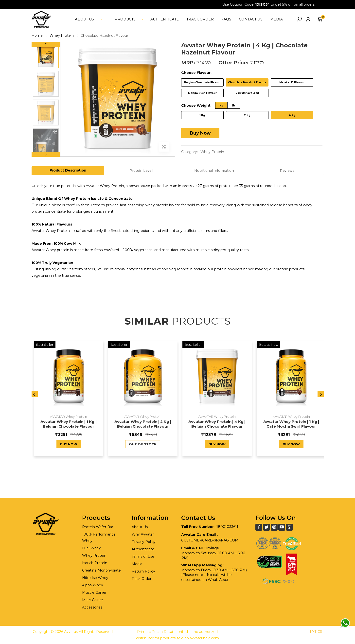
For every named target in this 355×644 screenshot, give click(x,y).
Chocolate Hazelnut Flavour (247, 82)
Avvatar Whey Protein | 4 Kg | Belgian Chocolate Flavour (217, 424)
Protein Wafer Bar (98, 527)
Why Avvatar (143, 534)
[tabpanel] (178, 231)
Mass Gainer (93, 600)
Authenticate (165, 19)
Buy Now (200, 133)
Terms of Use (143, 557)
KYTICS (316, 632)
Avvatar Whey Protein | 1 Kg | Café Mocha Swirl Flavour (291, 424)
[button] (299, 19)
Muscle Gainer (94, 592)
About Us (140, 527)
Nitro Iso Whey (95, 578)
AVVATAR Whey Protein (69, 417)
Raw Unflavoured (247, 93)
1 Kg (202, 115)
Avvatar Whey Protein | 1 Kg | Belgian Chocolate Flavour (69, 424)
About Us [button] (84, 19)
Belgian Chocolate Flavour (203, 82)
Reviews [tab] (287, 171)
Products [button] (125, 19)
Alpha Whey (93, 585)
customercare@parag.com (210, 540)
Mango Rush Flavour (202, 93)
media (277, 19)
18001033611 (227, 527)
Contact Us (251, 19)
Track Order (200, 19)
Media (137, 564)
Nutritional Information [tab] (214, 171)
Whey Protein (62, 35)
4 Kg (292, 115)
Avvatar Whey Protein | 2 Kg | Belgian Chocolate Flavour (143, 424)
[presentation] (35, 394)
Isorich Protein (95, 563)
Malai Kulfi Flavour (292, 82)
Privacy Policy (144, 542)
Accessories (92, 607)
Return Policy (143, 571)
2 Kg (247, 115)
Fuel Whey (91, 548)
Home (37, 35)
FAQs (226, 19)
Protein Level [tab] (141, 171)
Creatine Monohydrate (101, 570)
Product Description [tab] (68, 170)
